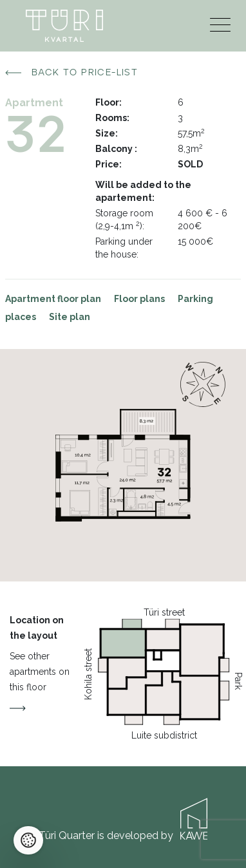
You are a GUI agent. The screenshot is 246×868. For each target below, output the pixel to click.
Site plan (70, 317)
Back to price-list (71, 73)
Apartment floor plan (53, 299)
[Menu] (220, 28)
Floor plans (139, 299)
